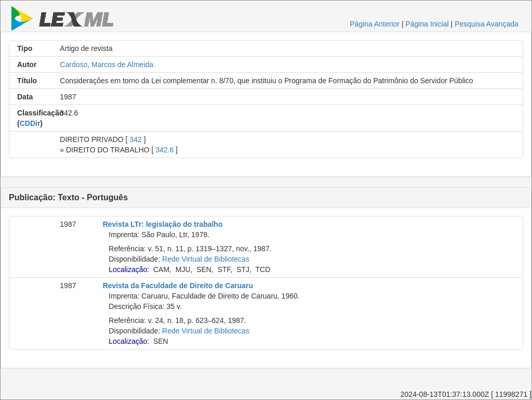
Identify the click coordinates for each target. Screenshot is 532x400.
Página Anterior (375, 24)
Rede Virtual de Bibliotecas (206, 259)
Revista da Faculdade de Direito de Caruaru (178, 286)
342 (135, 139)
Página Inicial (427, 24)
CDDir (30, 123)
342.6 (164, 150)
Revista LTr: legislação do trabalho (163, 224)
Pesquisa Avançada (487, 24)
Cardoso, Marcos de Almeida (107, 64)
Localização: (129, 269)
